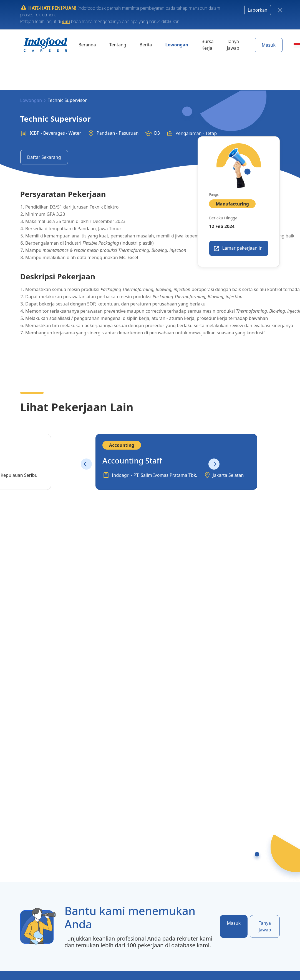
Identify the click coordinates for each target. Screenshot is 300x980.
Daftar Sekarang (44, 157)
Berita (142, 45)
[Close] (280, 10)
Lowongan (171, 45)
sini (66, 21)
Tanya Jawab (224, 45)
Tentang (115, 45)
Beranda (86, 45)
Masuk (259, 45)
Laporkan (258, 10)
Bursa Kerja (200, 45)
